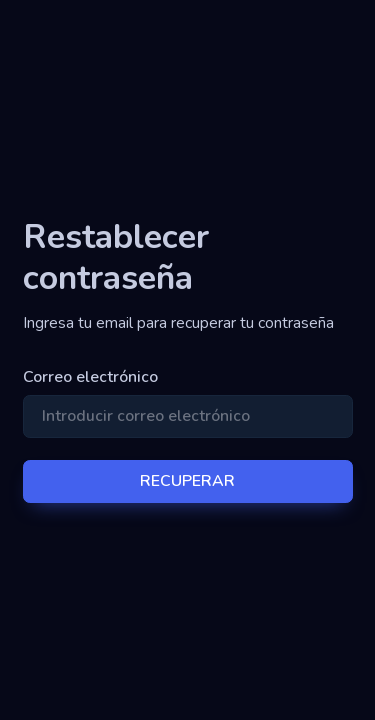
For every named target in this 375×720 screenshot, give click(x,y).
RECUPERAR (187, 481)
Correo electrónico (90, 377)
